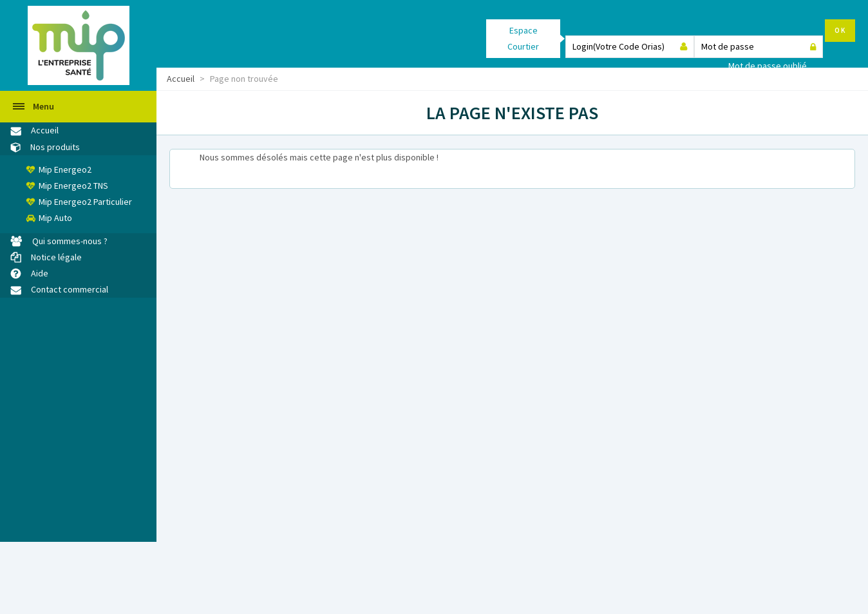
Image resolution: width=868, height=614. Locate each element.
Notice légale (56, 257)
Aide (40, 273)
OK (840, 30)
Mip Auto (55, 218)
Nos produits (55, 147)
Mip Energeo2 (65, 169)
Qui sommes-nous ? (70, 241)
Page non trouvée (244, 79)
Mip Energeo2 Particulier (85, 202)
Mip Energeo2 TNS (73, 186)
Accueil (181, 79)
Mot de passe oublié (768, 66)
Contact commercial (70, 289)
